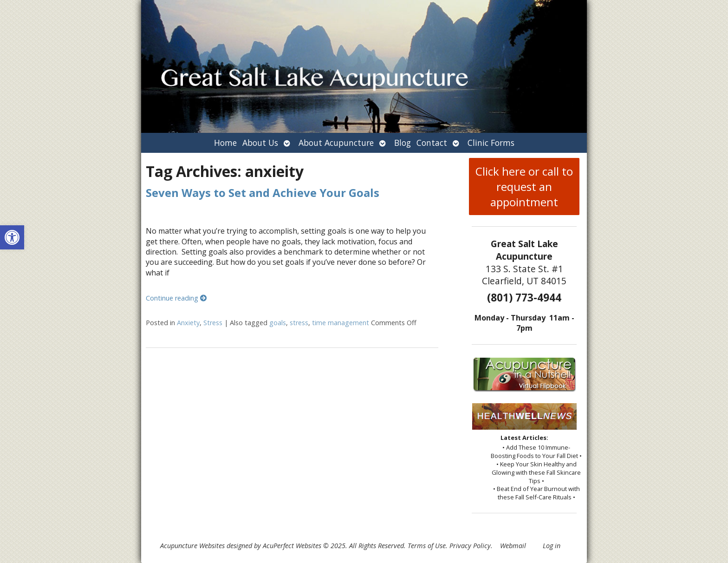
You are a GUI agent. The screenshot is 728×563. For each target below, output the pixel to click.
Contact (432, 143)
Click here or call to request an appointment (524, 187)
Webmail (513, 546)
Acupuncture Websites (192, 546)
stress (299, 323)
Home (225, 143)
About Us (260, 143)
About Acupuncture (336, 143)
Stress (213, 323)
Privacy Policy (470, 546)
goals (278, 323)
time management (341, 323)
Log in (552, 546)
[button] (12, 237)
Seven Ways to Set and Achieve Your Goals (263, 193)
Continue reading (176, 298)
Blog (403, 143)
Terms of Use (427, 546)
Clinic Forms (491, 143)
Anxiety (188, 323)
